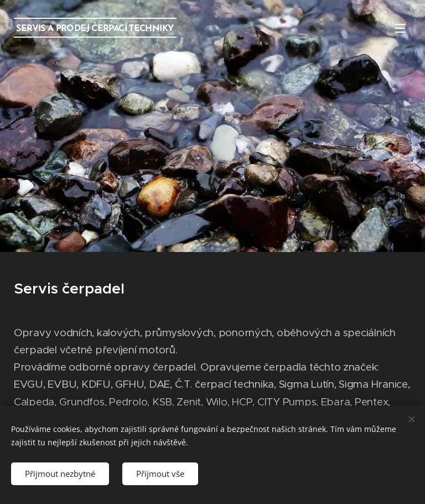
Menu (400, 28)
